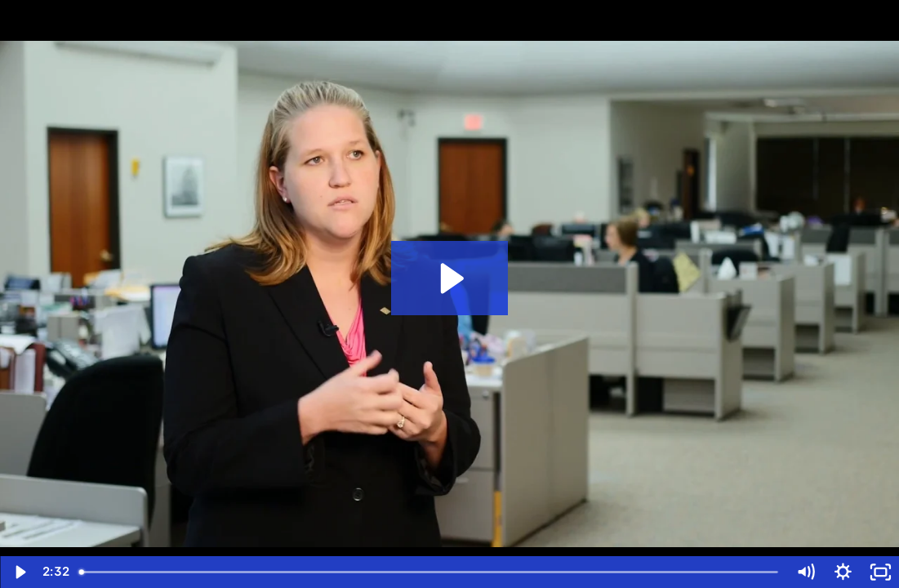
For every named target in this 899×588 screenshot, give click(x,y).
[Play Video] (19, 572)
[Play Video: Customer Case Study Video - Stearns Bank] (449, 278)
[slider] (429, 572)
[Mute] (805, 572)
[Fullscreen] (880, 572)
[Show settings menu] (843, 572)
